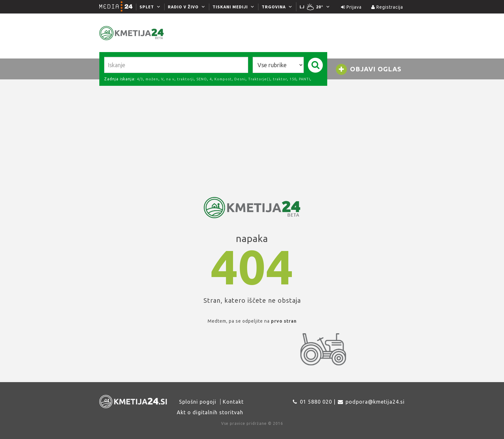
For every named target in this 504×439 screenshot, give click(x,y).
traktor (280, 79)
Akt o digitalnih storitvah (210, 412)
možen (152, 79)
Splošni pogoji (198, 402)
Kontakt (233, 402)
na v (170, 79)
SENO (202, 79)
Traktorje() (259, 79)
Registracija (387, 7)
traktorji (185, 79)
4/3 (140, 79)
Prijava (351, 7)
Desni (240, 79)
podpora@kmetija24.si (375, 402)
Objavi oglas (368, 69)
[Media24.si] (118, 7)
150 (293, 79)
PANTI (305, 79)
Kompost (223, 79)
